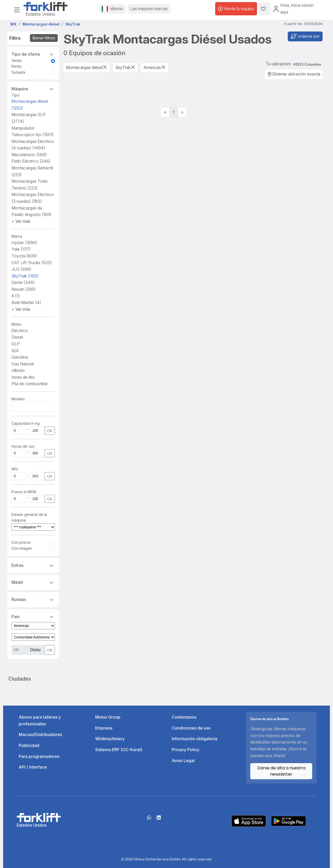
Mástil (33, 582)
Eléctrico (20, 331)
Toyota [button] (24, 256)
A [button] (16, 296)
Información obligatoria (194, 739)
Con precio (21, 542)
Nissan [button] (24, 289)
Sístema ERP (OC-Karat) (119, 750)
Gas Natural (23, 364)
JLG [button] (21, 269)
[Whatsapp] (149, 819)
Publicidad (29, 745)
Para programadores (39, 756)
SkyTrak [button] (25, 276)
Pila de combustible (30, 384)
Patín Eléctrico (31, 161)
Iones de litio (23, 377)
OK (50, 431)
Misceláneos (29, 155)
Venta (16, 61)
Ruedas (33, 599)
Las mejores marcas (149, 9)
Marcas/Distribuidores (40, 734)
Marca (17, 236)
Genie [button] (23, 282)
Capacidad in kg (25, 423)
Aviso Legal (183, 761)
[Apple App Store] (249, 821)
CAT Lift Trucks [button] (32, 263)
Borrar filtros (44, 38)
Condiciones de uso (191, 728)
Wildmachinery (110, 739)
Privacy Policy (185, 750)
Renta (16, 66)
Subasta (18, 72)
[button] (21, 221)
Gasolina (20, 357)
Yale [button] (21, 249)
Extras (33, 565)
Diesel (17, 337)
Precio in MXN (24, 492)
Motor (17, 324)
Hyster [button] (24, 243)
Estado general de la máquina (29, 517)
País (33, 616)
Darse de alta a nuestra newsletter (281, 771)
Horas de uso (23, 446)
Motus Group (108, 717)
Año (15, 469)
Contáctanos (184, 717)
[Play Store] (289, 821)
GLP (16, 344)
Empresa (104, 728)
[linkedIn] (159, 819)
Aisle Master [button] (26, 302)
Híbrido (18, 370)
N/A (15, 351)
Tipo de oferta (33, 54)
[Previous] (165, 112)
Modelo (18, 399)
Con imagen (22, 548)
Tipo (15, 95)
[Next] (182, 112)
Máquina (33, 88)
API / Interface (33, 767)
